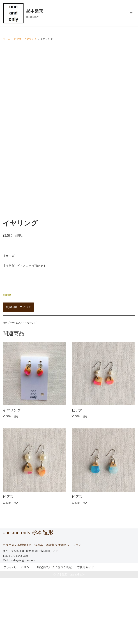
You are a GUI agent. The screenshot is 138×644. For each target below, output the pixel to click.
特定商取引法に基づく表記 (54, 633)
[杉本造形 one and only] (23, 13)
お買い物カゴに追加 (18, 372)
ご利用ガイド (85, 633)
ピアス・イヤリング (25, 39)
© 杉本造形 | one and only (69, 640)
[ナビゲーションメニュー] (131, 13)
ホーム (6, 39)
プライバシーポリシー (18, 633)
